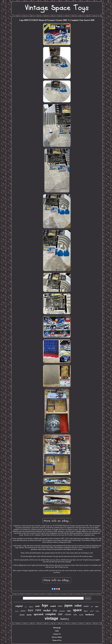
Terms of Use (57, 640)
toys (31, 610)
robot (78, 606)
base (26, 607)
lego (45, 605)
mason (29, 615)
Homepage (57, 628)
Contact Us (57, 634)
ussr (92, 606)
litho (17, 611)
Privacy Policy (57, 637)
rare (38, 610)
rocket (47, 610)
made (37, 606)
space (77, 610)
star (60, 614)
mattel (86, 606)
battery (65, 619)
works (81, 615)
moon (97, 611)
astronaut (62, 611)
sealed (53, 606)
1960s (69, 611)
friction (22, 615)
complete (51, 614)
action (92, 611)
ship (55, 610)
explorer (31, 607)
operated (38, 614)
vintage (51, 618)
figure (86, 611)
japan (68, 605)
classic (68, 614)
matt (75, 615)
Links (57, 631)
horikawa (90, 614)
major (97, 606)
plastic (23, 611)
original (19, 606)
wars (60, 606)
